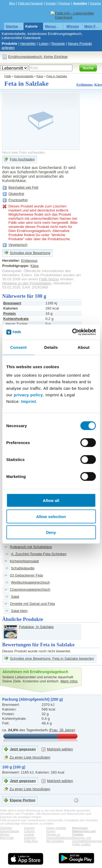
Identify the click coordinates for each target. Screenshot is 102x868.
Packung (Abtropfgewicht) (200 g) (33, 699)
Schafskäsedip (23, 568)
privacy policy (28, 395)
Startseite (14, 26)
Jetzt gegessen (23, 749)
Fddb (8, 76)
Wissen (73, 26)
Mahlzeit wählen (60, 749)
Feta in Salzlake (57, 76)
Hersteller (28, 44)
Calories (29, 831)
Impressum (80, 828)
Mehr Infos (69, 681)
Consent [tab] (18, 347)
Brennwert (12, 303)
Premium (64, 3)
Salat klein (19, 611)
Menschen (54, 26)
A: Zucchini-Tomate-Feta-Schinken (39, 554)
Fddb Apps (31, 841)
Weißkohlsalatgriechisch (30, 582)
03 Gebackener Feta (26, 575)
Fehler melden (81, 844)
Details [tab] (51, 347)
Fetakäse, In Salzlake (36, 627)
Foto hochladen (22, 159)
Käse (40, 76)
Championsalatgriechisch (30, 589)
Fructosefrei (18, 200)
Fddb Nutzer (49, 279)
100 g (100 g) (14, 767)
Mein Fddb (7, 838)
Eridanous (84, 84)
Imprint (29, 401)
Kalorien (29, 828)
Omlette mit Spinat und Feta (32, 604)
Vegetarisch (18, 245)
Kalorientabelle (38, 26)
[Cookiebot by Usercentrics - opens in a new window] (73, 332)
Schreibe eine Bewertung (30, 253)
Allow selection (51, 516)
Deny (51, 532)
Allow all (51, 500)
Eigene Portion (23, 800)
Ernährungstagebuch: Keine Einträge (38, 57)
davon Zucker (16, 324)
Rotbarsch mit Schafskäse (31, 547)
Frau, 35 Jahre (62, 730)
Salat (15, 597)
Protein (10, 313)
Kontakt (51, 3)
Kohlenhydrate (16, 319)
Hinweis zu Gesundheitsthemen (59, 836)
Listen (44, 44)
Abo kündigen (55, 841)
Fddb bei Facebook (30, 3)
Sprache (95, 3)
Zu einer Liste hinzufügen (30, 757)
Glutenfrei (16, 194)
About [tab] (84, 347)
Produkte (10, 44)
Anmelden (80, 3)
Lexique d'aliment (30, 836)
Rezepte (58, 44)
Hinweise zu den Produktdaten (27, 283)
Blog (12, 3)
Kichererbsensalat (24, 561)
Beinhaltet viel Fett (23, 187)
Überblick (6, 828)
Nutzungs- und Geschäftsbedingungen (87, 839)
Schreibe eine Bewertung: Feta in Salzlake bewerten (52, 659)
